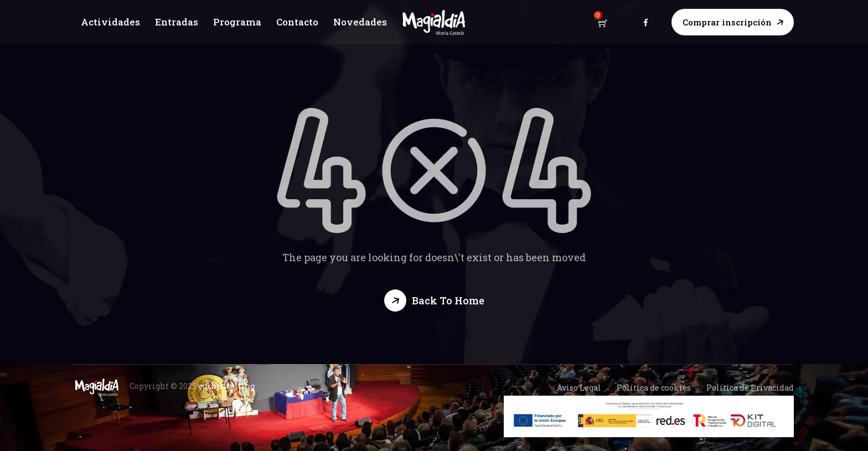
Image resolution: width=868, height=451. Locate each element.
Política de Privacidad (750, 388)
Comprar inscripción (727, 22)
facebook (646, 22)
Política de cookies (654, 388)
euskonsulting (226, 386)
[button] (434, 300)
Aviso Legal (579, 388)
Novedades (361, 22)
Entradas (176, 22)
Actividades (110, 22)
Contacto (298, 22)
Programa (237, 22)
